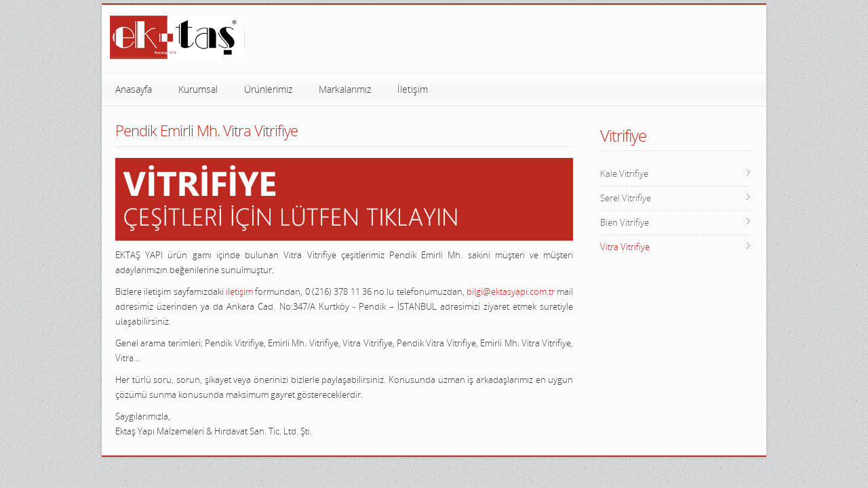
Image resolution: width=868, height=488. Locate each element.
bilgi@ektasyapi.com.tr (511, 291)
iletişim (239, 291)
